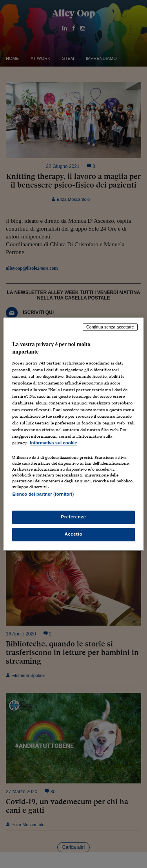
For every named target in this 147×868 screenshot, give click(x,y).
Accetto (74, 534)
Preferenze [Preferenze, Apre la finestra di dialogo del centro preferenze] (74, 517)
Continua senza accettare (110, 327)
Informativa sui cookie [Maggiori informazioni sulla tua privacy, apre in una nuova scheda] (53, 443)
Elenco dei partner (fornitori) (43, 494)
